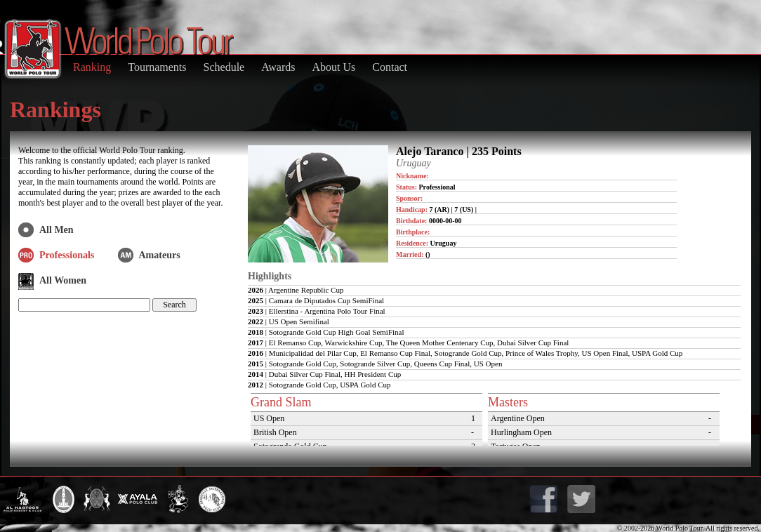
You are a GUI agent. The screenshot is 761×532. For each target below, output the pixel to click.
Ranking (92, 67)
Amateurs (160, 255)
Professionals (67, 255)
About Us (333, 67)
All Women (63, 280)
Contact (390, 67)
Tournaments (157, 67)
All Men (57, 230)
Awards (278, 67)
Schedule (224, 67)
